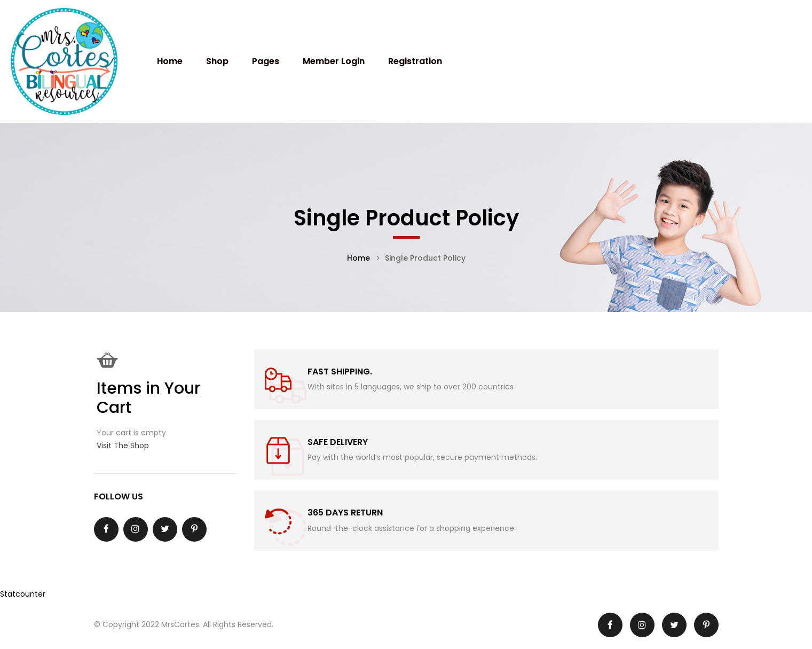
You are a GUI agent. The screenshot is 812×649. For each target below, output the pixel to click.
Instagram (135, 529)
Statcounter (23, 594)
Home (170, 61)
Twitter (165, 529)
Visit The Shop (123, 445)
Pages (266, 61)
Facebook (106, 529)
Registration (415, 61)
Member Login (334, 61)
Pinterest (194, 529)
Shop (217, 61)
